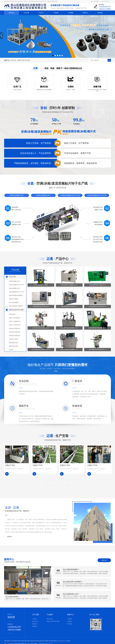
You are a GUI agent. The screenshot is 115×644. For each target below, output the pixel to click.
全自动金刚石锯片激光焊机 (41, 285)
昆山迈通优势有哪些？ (71, 569)
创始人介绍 (35, 621)
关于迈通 (26, 13)
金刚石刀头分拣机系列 (15, 318)
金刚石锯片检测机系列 (15, 332)
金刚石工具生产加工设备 (24, 60)
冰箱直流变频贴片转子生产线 (97, 195)
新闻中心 (85, 13)
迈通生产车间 (10, 465)
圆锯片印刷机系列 (13, 346)
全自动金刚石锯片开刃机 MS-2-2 (98, 285)
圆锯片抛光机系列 (13, 343)
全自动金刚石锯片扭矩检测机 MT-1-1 (69, 328)
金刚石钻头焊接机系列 (15, 336)
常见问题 (69, 624)
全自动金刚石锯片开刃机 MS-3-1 (69, 306)
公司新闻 (69, 619)
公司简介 (35, 619)
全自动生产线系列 (13, 339)
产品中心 (41, 13)
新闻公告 (104, 560)
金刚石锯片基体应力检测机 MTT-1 (69, 349)
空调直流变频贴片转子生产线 (70, 195)
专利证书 (35, 626)
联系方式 (107, 1)
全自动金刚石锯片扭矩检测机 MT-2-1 (98, 328)
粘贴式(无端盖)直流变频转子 (16, 306)
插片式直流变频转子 (14, 302)
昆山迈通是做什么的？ (71, 594)
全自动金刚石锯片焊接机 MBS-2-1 (41, 328)
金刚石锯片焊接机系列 (15, 329)
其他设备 (11, 350)
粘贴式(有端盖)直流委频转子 (16, 295)
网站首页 (11, 13)
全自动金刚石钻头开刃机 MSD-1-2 (98, 306)
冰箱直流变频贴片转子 (43, 195)
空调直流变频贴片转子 (17, 195)
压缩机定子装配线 (13, 299)
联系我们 (100, 13)
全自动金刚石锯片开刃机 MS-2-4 (41, 306)
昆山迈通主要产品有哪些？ (73, 582)
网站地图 (96, 1)
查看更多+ (10, 537)
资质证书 (35, 624)
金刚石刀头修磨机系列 (15, 321)
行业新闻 (69, 621)
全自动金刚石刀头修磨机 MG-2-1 (69, 285)
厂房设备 (56, 13)
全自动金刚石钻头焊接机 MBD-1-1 (98, 349)
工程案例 (71, 13)
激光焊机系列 (12, 314)
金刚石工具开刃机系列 (15, 325)
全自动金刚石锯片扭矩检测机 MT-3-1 (41, 349)
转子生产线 (13, 60)
